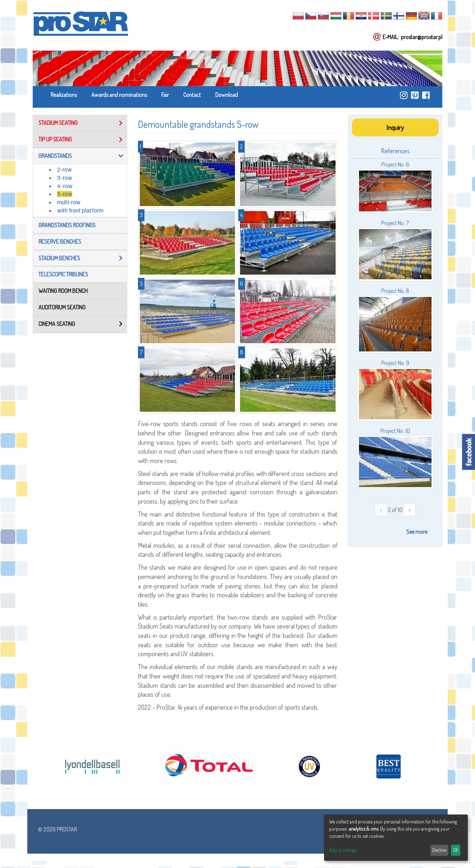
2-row (64, 170)
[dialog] (396, 838)
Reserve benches (60, 242)
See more (417, 532)
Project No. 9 (395, 363)
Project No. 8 (395, 291)
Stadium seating (58, 123)
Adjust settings (343, 850)
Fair (165, 95)
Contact (192, 95)
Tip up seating (55, 139)
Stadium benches (59, 258)
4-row (65, 186)
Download (227, 95)
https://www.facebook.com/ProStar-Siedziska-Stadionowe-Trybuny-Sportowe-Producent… (426, 95)
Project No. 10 (395, 431)
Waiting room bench (63, 291)
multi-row (69, 202)
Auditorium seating (62, 307)
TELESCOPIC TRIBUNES (63, 274)
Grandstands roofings (67, 225)
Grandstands (55, 156)
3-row (65, 178)
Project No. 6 (395, 164)
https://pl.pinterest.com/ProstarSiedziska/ (415, 95)
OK (455, 850)
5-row (65, 194)
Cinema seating (57, 324)
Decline (439, 850)
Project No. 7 (395, 223)
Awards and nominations (119, 95)
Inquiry (395, 127)
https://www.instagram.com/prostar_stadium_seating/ (404, 95)
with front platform (80, 211)
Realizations (64, 95)
